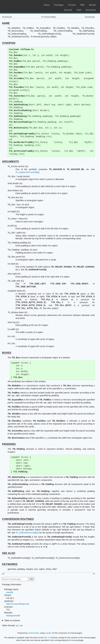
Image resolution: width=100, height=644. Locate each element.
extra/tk (10, 592)
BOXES (7, 353)
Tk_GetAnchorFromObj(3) (28, 172)
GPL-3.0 (47, 638)
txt (17, 625)
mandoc (49, 633)
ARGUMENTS (10, 162)
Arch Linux (16, 4)
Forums (72, 5)
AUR (79, 10)
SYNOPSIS (9, 43)
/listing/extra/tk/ (13, 616)
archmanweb (33, 633)
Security (68, 10)
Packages (59, 5)
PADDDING (9, 444)
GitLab (92, 5)
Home (47, 5)
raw (21, 625)
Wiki (82, 5)
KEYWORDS (10, 564)
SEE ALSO (9, 553)
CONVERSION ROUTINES (18, 519)
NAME (6, 23)
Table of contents (12, 620)
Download (91, 10)
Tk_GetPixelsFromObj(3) (27, 533)
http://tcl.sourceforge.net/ (18, 604)
